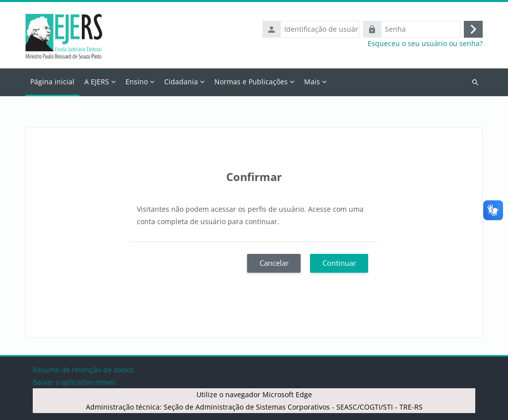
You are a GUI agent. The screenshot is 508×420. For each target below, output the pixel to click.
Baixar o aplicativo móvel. (75, 382)
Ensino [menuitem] (137, 82)
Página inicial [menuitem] (52, 82)
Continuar (339, 263)
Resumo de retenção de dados (83, 370)
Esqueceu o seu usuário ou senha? (425, 44)
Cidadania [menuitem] (181, 82)
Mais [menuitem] (312, 82)
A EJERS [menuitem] (97, 82)
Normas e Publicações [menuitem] (251, 82)
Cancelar (274, 263)
